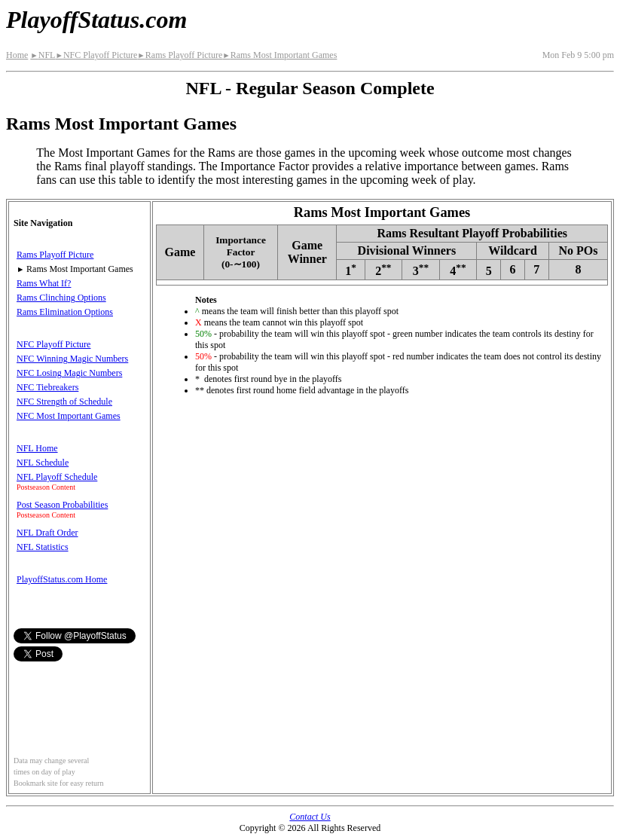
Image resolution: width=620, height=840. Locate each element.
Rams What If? (44, 283)
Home (17, 55)
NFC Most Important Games (69, 416)
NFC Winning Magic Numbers (72, 359)
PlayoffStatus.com (96, 20)
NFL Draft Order (47, 533)
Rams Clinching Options (61, 298)
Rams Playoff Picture (180, 55)
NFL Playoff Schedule (57, 477)
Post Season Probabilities (62, 505)
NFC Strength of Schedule (64, 402)
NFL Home (37, 448)
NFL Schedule (43, 463)
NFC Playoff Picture (96, 55)
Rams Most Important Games (279, 55)
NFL (43, 55)
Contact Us (310, 817)
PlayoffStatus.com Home (62, 579)
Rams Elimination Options (65, 312)
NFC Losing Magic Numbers (69, 373)
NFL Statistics (43, 547)
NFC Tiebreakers (47, 387)
